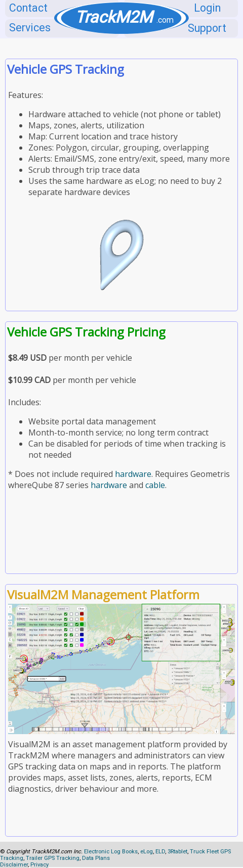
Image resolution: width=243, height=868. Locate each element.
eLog (147, 852)
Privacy (39, 865)
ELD (160, 852)
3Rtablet (177, 852)
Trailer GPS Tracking (53, 858)
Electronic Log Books (111, 852)
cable (155, 485)
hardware (133, 474)
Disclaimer (14, 865)
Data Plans (96, 858)
